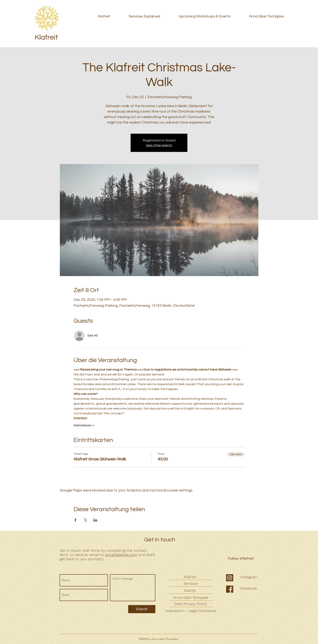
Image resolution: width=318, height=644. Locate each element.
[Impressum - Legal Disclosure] (191, 611)
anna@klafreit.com (121, 555)
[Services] (191, 583)
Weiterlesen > (84, 425)
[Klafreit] (190, 577)
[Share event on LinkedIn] (95, 520)
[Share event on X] (85, 520)
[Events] (190, 590)
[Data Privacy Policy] (191, 604)
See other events (159, 145)
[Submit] (142, 609)
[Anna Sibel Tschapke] (191, 597)
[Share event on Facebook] (76, 520)
